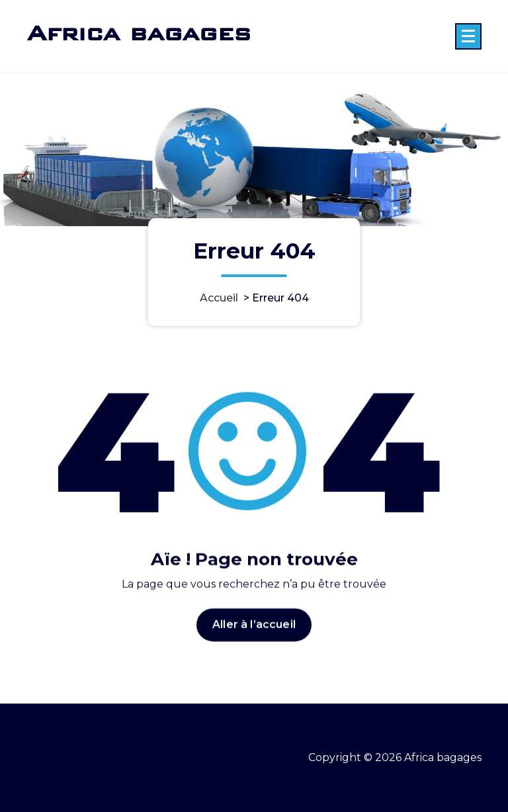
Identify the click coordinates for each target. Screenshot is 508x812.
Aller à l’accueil (254, 633)
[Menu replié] (468, 36)
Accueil (219, 298)
